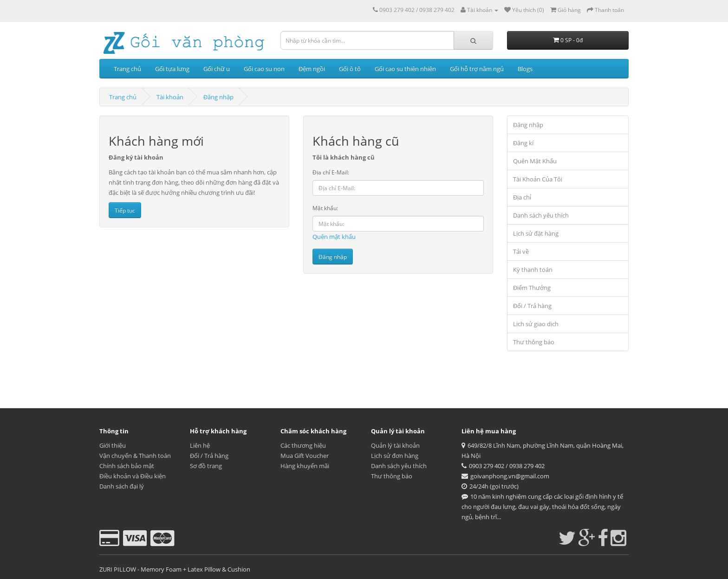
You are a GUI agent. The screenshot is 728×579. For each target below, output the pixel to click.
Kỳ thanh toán (533, 270)
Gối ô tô (350, 69)
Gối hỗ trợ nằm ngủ (477, 69)
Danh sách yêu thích (541, 215)
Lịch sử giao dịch (536, 324)
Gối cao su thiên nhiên (405, 69)
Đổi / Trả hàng (532, 306)
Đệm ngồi (312, 69)
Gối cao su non (264, 69)
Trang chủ (127, 69)
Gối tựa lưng (172, 69)
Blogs (525, 69)
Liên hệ (200, 445)
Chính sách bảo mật (127, 466)
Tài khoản (170, 97)
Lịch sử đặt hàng (536, 233)
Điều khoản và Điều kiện (133, 476)
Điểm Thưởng (532, 288)
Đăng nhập (218, 97)
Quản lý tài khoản (395, 445)
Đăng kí (523, 143)
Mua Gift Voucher (305, 456)
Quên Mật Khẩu (535, 161)
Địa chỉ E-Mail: (331, 172)
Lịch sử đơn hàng (395, 456)
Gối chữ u (217, 69)
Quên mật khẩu (334, 237)
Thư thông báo (534, 342)
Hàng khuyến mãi (305, 466)
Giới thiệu (113, 445)
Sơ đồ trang (206, 466)
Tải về (521, 251)
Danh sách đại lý (122, 486)
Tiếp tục (125, 210)
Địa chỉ (522, 197)
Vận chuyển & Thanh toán (135, 456)
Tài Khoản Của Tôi (538, 179)
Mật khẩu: (325, 208)
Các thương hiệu (303, 445)
